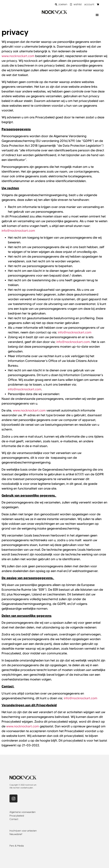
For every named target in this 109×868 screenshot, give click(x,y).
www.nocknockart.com (18, 56)
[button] (97, 15)
